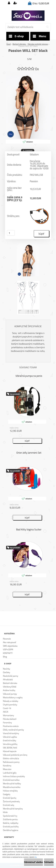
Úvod (9, 44)
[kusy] (11, 233)
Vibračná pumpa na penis (29, 376)
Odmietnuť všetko (33, 862)
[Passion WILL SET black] (28, 73)
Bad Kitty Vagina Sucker (29, 529)
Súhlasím (49, 862)
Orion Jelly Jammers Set (29, 453)
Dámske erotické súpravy (38, 44)
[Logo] (28, 16)
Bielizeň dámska (19, 44)
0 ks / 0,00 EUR (41, 3)
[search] (47, 27)
